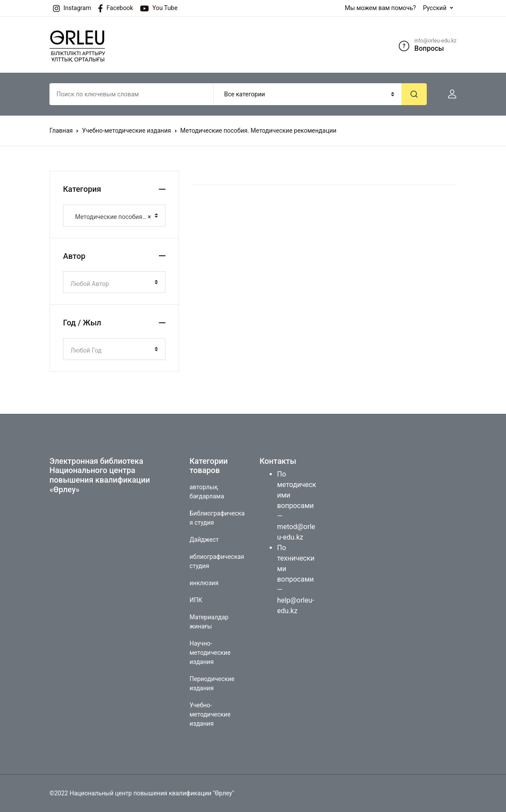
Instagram (72, 8)
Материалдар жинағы (209, 622)
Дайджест (204, 540)
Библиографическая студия (217, 518)
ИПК (196, 600)
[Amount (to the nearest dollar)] (132, 94)
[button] (449, 94)
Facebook (116, 8)
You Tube (159, 8)
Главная (61, 131)
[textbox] (111, 284)
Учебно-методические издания (126, 131)
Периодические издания (212, 683)
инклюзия (204, 583)
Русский (435, 8)
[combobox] (114, 215)
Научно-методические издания (210, 653)
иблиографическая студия (217, 561)
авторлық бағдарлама (207, 492)
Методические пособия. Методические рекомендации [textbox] (111, 217)
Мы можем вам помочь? (380, 8)
